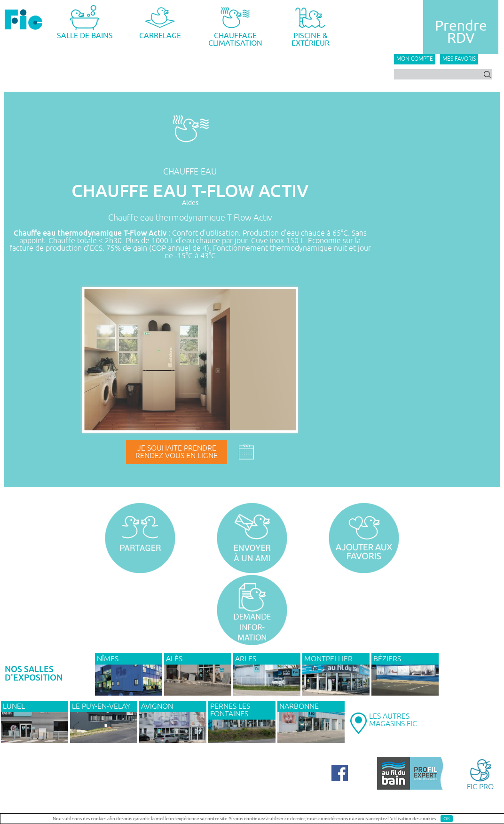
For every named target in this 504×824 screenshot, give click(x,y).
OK (447, 819)
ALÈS (174, 659)
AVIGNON (157, 706)
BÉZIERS (387, 659)
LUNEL (14, 706)
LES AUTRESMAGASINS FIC (393, 720)
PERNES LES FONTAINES (230, 710)
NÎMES (108, 659)
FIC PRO (480, 774)
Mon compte (415, 59)
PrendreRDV (461, 32)
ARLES (246, 659)
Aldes (190, 203)
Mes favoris (459, 59)
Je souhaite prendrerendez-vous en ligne (177, 452)
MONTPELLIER (328, 659)
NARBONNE (299, 706)
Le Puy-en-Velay (101, 706)
